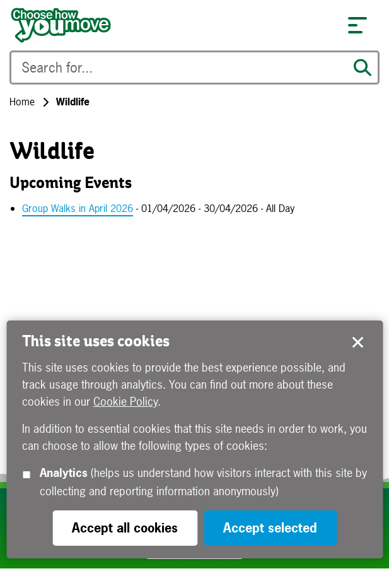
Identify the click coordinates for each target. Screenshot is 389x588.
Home (22, 102)
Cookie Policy (125, 402)
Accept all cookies (125, 528)
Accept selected (357, 343)
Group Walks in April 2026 (78, 208)
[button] (357, 25)
